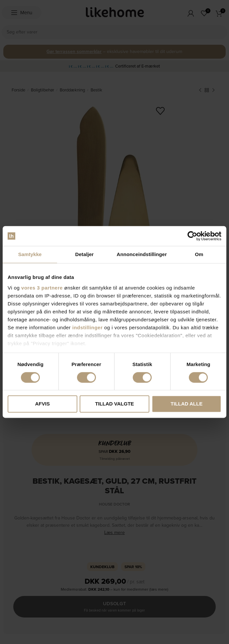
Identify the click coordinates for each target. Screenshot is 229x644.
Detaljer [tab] (84, 254)
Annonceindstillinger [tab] (142, 254)
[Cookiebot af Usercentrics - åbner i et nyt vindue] (192, 236)
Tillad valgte (114, 404)
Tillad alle (187, 404)
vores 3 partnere (42, 288)
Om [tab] (199, 254)
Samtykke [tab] (30, 254)
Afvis (42, 404)
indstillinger (88, 327)
